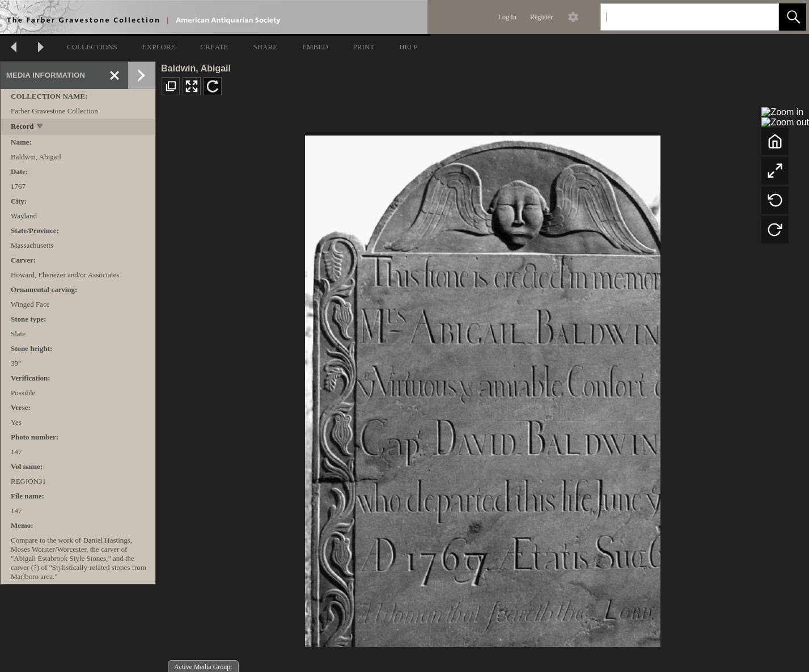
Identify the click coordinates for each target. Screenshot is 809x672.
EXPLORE (159, 47)
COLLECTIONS (92, 47)
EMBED (315, 47)
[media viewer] (482, 388)
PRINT (364, 47)
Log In (507, 17)
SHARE (265, 47)
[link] (761, 17)
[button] (793, 17)
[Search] (676, 17)
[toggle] (41, 127)
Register (541, 17)
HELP (408, 47)
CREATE (214, 47)
